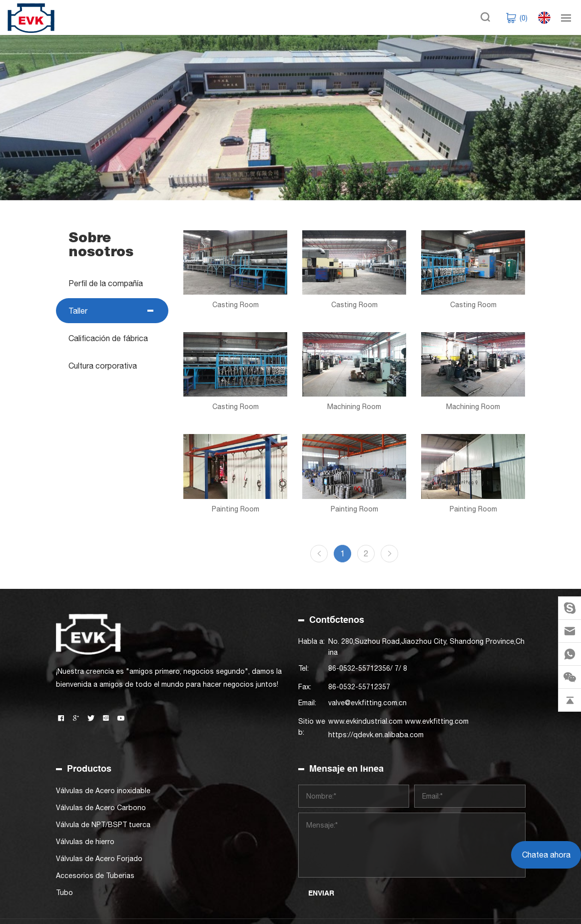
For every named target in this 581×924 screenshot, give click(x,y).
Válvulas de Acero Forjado (99, 859)
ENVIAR (321, 893)
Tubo (64, 893)
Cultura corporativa (102, 366)
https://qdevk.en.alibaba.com (376, 735)
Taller (77, 311)
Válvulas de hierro (85, 842)
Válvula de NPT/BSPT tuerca (103, 825)
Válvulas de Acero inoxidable (103, 791)
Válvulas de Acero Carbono (101, 808)
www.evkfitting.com (437, 721)
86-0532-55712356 (359, 668)
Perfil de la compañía (105, 283)
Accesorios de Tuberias (95, 876)
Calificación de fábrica (108, 338)
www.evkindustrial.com (365, 721)
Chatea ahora (546, 855)
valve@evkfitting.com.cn (367, 703)
